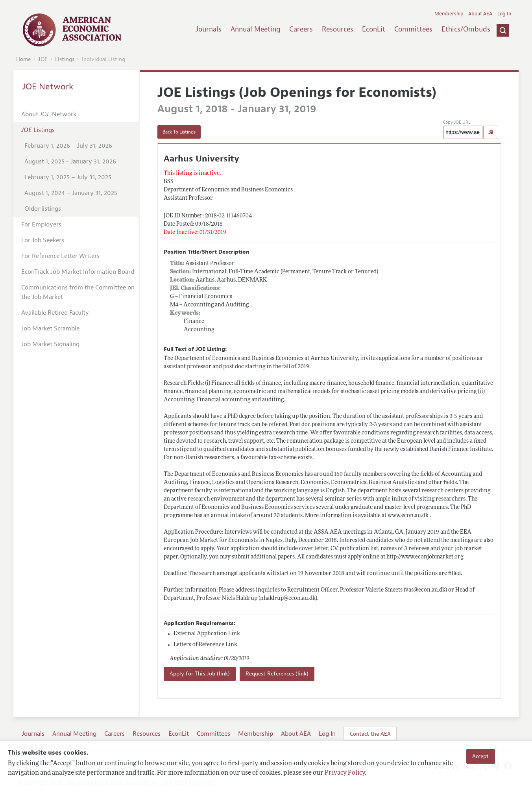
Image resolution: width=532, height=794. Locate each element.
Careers (301, 29)
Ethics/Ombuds (466, 29)
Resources (338, 29)
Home (23, 59)
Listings (65, 59)
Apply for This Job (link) (200, 674)
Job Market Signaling (50, 344)
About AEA (480, 14)
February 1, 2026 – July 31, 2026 (68, 146)
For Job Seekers (43, 240)
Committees (413, 29)
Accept (480, 756)
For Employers (41, 224)
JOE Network (48, 87)
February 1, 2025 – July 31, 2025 (68, 177)
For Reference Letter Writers (60, 256)
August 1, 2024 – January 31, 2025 (71, 193)
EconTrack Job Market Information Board (78, 272)
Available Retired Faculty (55, 313)
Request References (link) (277, 674)
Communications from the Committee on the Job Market (78, 292)
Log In (504, 14)
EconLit (374, 29)
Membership (449, 14)
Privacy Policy (345, 773)
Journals (209, 29)
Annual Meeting (256, 29)
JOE (43, 59)
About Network (49, 114)
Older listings (43, 209)
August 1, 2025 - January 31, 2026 (70, 161)
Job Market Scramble (50, 328)
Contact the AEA (370, 734)
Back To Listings (179, 132)
